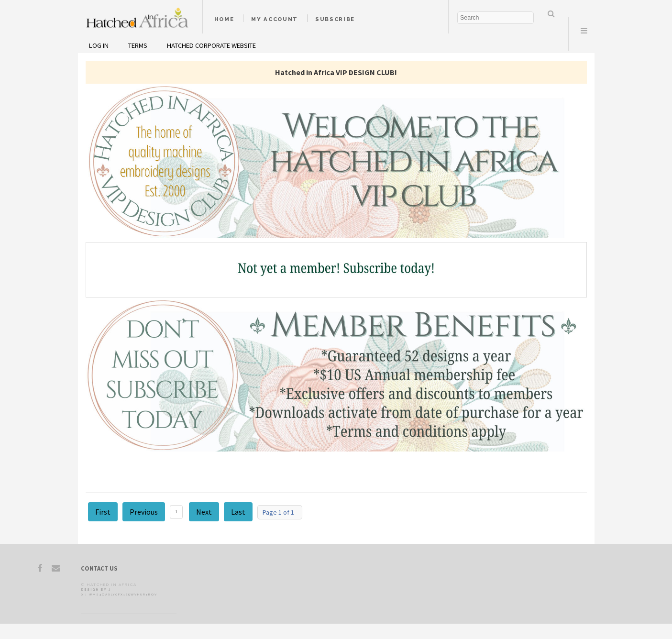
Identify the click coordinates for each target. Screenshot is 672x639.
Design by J (96, 589)
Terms (138, 45)
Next (204, 512)
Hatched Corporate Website (211, 45)
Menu (584, 31)
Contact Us (99, 568)
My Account (275, 19)
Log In (99, 45)
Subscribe (335, 19)
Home (224, 19)
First (103, 512)
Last (238, 512)
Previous (144, 512)
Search (551, 13)
